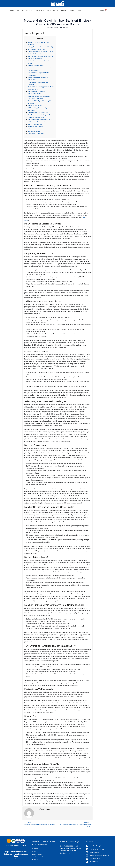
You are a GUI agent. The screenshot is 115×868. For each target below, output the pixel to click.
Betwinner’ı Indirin (33, 131)
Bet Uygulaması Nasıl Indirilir (37, 91)
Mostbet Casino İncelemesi (36, 54)
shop (34, 854)
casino (67, 27)
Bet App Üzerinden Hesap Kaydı (38, 124)
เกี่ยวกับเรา (20, 10)
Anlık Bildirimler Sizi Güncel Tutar (38, 112)
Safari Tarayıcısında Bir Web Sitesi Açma (41, 56)
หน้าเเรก (12, 10)
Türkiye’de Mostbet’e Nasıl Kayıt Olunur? (41, 52)
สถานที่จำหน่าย (61, 10)
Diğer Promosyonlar (34, 134)
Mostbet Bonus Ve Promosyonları (38, 77)
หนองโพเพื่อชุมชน (39, 10)
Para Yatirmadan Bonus (35, 105)
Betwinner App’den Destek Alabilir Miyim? (41, 122)
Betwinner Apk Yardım (35, 94)
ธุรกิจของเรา (51, 10)
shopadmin (61, 27)
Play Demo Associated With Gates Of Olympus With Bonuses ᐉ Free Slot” (74, 827)
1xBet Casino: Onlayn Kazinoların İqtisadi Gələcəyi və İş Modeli (41, 826)
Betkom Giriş (32, 80)
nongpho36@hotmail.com (72, 851)
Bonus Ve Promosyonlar (35, 59)
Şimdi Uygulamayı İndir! (35, 127)
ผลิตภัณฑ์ (29, 10)
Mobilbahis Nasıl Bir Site (35, 129)
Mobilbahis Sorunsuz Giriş (36, 119)
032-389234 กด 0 (72, 848)
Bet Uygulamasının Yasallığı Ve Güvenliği (41, 47)
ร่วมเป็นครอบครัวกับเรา (75, 10)
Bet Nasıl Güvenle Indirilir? (36, 66)
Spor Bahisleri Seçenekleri (36, 136)
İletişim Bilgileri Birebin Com (37, 49)
